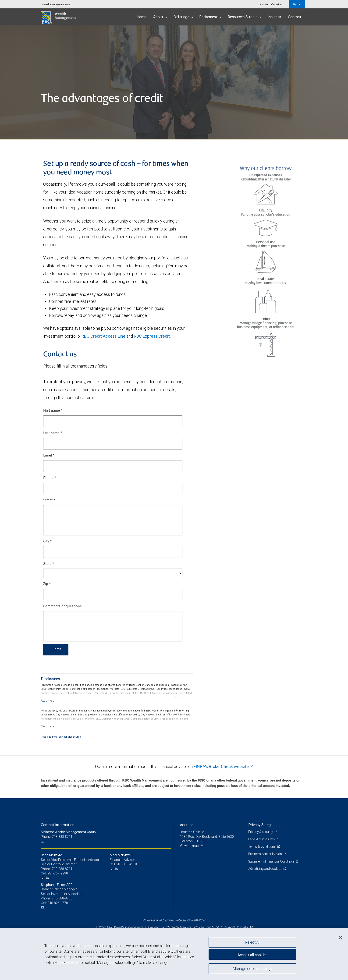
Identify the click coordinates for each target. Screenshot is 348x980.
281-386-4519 (127, 864)
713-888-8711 (62, 869)
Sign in (297, 4)
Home (141, 17)
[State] (113, 573)
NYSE (216, 927)
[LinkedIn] (48, 878)
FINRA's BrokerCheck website (221, 766)
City (48, 541)
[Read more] (48, 701)
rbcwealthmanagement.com (55, 4)
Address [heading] (186, 825)
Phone (50, 478)
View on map (189, 846)
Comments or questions (62, 606)
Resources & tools (245, 17)
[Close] (341, 938)
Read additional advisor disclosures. (61, 737)
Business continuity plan (265, 854)
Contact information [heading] (58, 825)
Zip (47, 584)
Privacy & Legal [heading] (261, 825)
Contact (295, 17)
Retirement (211, 17)
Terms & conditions (262, 846)
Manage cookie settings (253, 969)
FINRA (231, 927)
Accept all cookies (252, 954)
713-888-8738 (62, 898)
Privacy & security (261, 832)
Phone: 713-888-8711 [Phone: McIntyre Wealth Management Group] (57, 837)
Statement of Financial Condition (272, 861)
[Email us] (43, 841)
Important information (271, 4)
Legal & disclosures (262, 839)
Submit (56, 650)
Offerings (184, 17)
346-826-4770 (58, 903)
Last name (53, 433)
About (160, 17)
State (49, 564)
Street (49, 500)
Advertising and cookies (265, 869)
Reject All (253, 942)
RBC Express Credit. (152, 336)
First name (53, 411)
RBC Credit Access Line (103, 336)
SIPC (245, 927)
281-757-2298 (58, 873)
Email (49, 456)
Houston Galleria (192, 832)
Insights (274, 17)
